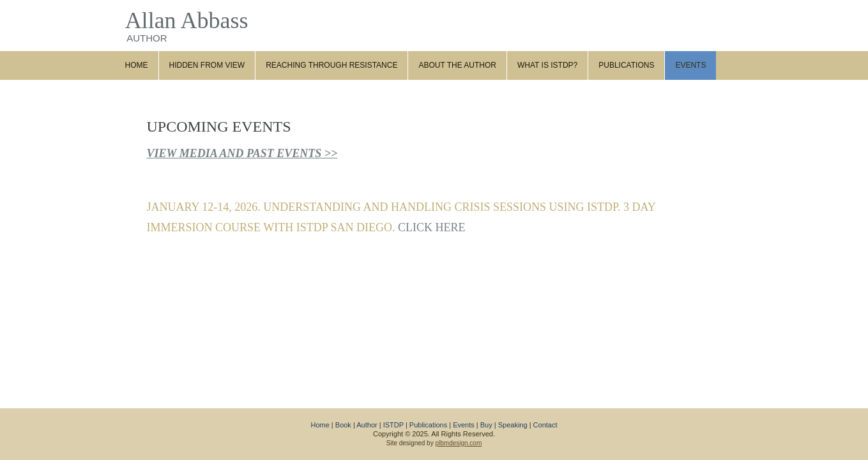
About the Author (457, 65)
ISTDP (393, 425)
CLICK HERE (432, 227)
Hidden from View (207, 65)
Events (690, 65)
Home (137, 65)
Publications (626, 65)
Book (343, 425)
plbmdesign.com (458, 443)
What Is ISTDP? (547, 65)
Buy (486, 425)
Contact (545, 425)
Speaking (513, 425)
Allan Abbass (187, 20)
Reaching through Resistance (331, 65)
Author (367, 425)
